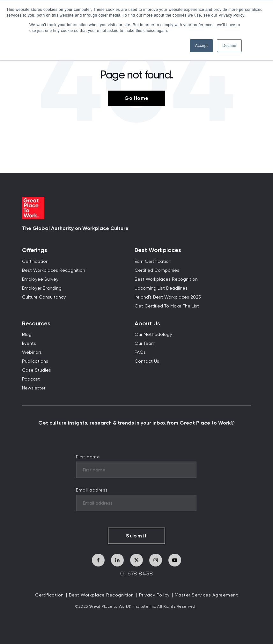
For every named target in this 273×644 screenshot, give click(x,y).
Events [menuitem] (29, 344)
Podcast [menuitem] (31, 379)
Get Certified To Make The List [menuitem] (167, 306)
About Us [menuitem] (147, 324)
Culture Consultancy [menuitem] (44, 297)
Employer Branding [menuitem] (42, 288)
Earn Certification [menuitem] (153, 262)
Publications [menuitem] (35, 361)
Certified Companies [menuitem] (157, 270)
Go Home (136, 98)
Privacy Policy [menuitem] (154, 595)
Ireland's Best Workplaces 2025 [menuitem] (168, 297)
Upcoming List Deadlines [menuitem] (161, 288)
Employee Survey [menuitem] (40, 279)
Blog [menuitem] (27, 335)
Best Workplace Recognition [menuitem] (101, 595)
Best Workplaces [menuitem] (158, 250)
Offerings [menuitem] (35, 250)
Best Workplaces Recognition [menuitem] (54, 270)
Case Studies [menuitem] (37, 370)
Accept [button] (202, 46)
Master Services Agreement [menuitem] (207, 595)
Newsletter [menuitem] (34, 388)
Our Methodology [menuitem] (153, 335)
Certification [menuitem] (35, 262)
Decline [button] (229, 46)
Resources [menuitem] (36, 324)
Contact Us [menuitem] (147, 361)
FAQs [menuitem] (140, 352)
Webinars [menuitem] (32, 352)
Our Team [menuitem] (145, 344)
